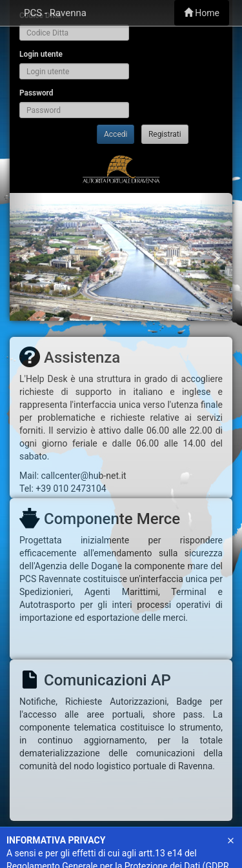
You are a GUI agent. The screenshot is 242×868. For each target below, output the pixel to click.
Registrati (165, 134)
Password (36, 93)
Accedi (116, 134)
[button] (26, 257)
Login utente (41, 54)
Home (202, 13)
